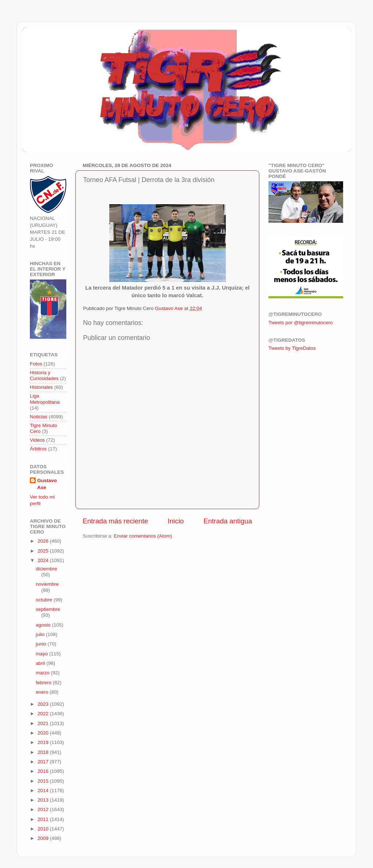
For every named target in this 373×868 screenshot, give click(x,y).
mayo (42, 654)
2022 (44, 714)
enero (43, 692)
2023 (44, 704)
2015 (44, 781)
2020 (44, 733)
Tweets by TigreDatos (292, 348)
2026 (44, 541)
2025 (44, 551)
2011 (44, 819)
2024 (44, 560)
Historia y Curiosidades (44, 375)
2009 (44, 838)
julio (41, 634)
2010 (44, 829)
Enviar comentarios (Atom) (143, 536)
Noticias (39, 417)
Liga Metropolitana (45, 399)
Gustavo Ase (47, 484)
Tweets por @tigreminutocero (301, 323)
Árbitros (38, 449)
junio (42, 644)
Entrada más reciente (115, 521)
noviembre (47, 584)
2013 (44, 800)
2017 (44, 762)
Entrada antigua (228, 521)
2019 (44, 742)
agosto (44, 625)
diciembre (46, 569)
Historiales (41, 387)
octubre (45, 600)
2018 (44, 752)
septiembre (48, 609)
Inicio (176, 521)
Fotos (36, 364)
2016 (44, 771)
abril (41, 663)
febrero (44, 683)
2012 (44, 809)
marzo (43, 673)
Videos (37, 440)
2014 (44, 790)
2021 (44, 723)
